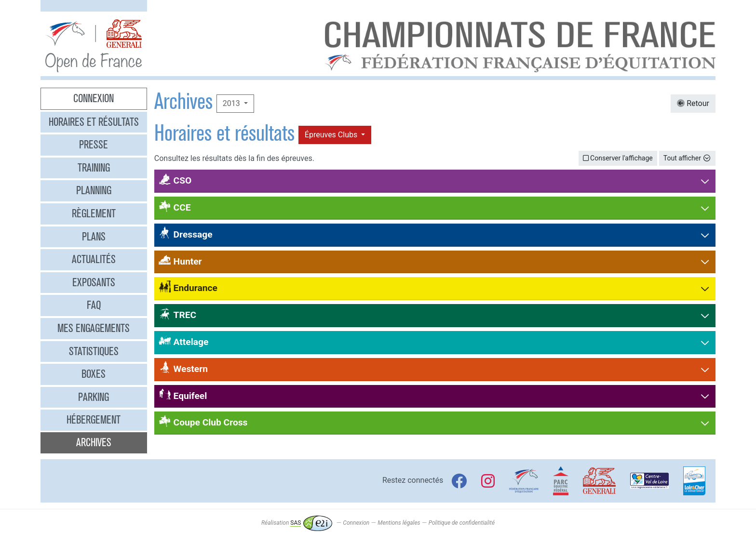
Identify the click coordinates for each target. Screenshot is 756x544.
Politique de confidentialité (462, 523)
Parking (94, 397)
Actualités (94, 259)
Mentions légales (399, 523)
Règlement (94, 213)
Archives (94, 442)
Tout (687, 158)
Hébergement (94, 420)
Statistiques (94, 351)
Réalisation (297, 523)
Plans (94, 237)
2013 (232, 103)
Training (94, 168)
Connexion (94, 98)
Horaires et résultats (94, 122)
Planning (94, 190)
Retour (693, 103)
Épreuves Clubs (332, 135)
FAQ (94, 305)
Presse (94, 145)
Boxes (94, 374)
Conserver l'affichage (618, 158)
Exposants (94, 282)
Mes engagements (94, 328)
